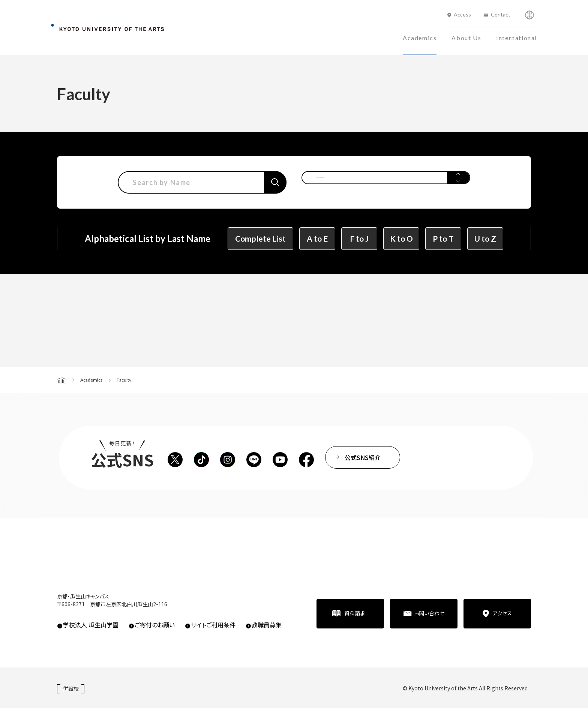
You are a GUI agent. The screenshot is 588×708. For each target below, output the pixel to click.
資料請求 (355, 613)
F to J (359, 238)
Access (462, 14)
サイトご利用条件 (213, 625)
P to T (443, 238)
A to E (317, 238)
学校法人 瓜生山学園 (91, 625)
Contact (501, 14)
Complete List (260, 238)
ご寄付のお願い (155, 625)
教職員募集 (267, 625)
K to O (401, 238)
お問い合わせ (429, 613)
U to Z (485, 238)
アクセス (502, 613)
